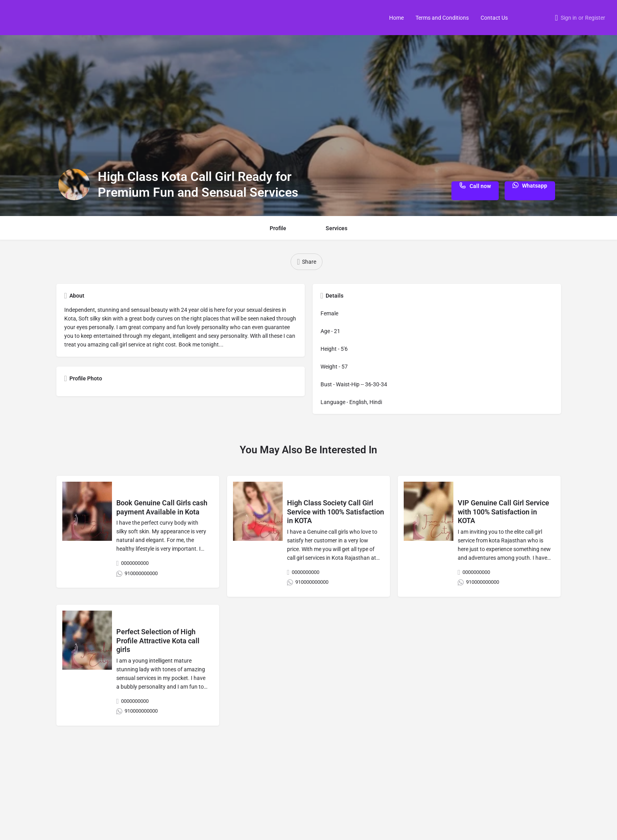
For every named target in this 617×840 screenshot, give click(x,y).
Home (396, 18)
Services (336, 228)
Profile (278, 228)
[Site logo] (14, 17)
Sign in (569, 18)
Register (595, 18)
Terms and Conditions (442, 18)
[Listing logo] (74, 184)
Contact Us (494, 18)
